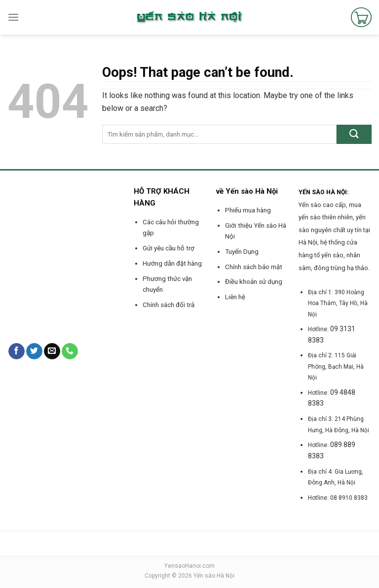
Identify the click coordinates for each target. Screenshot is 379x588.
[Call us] (70, 351)
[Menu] (13, 17)
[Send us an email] (52, 351)
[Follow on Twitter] (34, 351)
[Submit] (354, 134)
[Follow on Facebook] (17, 351)
